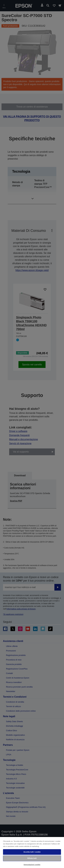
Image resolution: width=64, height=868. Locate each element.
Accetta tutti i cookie (32, 852)
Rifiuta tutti (32, 858)
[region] (32, 852)
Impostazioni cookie (32, 865)
